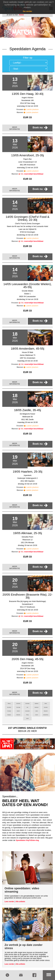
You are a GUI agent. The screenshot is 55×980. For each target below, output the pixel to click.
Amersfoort (18, 704)
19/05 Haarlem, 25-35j (28, 472)
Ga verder (27, 11)
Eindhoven (37, 707)
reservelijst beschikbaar (34, 174)
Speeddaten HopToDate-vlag (27, 840)
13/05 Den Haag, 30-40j (27, 94)
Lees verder (9, 902)
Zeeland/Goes (46, 715)
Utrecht (37, 715)
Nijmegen (9, 715)
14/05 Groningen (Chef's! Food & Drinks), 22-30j (28, 218)
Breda (46, 704)
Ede (27, 707)
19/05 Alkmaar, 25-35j (27, 533)
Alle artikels (20, 902)
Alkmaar (9, 704)
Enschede (46, 707)
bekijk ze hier (27, 729)
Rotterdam (18, 715)
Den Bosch (9, 707)
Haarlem (18, 711)
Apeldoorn (37, 704)
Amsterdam (27, 704)
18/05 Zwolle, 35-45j (27, 410)
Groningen (9, 711)
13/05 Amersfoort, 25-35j (28, 155)
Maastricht (46, 711)
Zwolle (27, 718)
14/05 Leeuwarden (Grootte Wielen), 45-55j (28, 286)
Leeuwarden (27, 711)
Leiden (37, 711)
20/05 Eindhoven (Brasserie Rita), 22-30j (27, 596)
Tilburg (27, 715)
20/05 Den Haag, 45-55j (27, 659)
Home (21, 15)
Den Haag (18, 707)
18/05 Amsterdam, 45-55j (27, 349)
